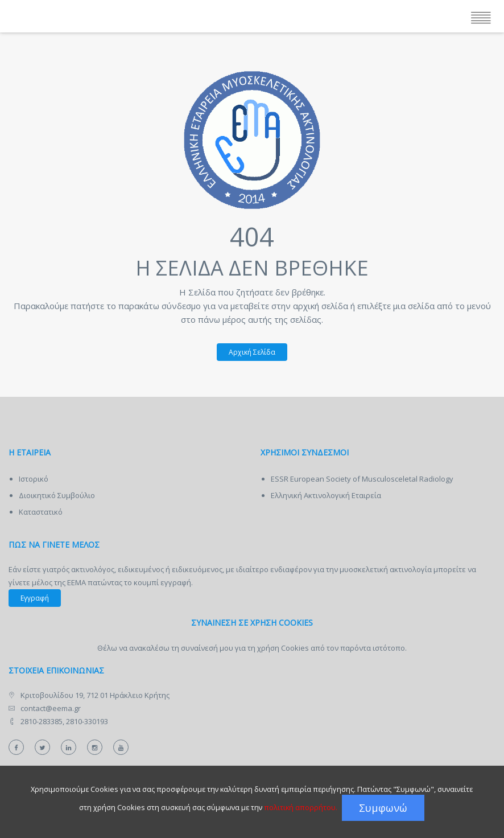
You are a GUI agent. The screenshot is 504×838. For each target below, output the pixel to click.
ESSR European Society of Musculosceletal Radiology (362, 479)
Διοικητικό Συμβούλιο (57, 495)
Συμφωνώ (383, 808)
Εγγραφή (35, 598)
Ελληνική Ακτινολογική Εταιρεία (326, 495)
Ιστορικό (34, 479)
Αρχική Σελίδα (246, 352)
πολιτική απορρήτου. (301, 807)
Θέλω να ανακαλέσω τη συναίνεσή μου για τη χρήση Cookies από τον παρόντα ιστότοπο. (252, 648)
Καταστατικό (41, 512)
